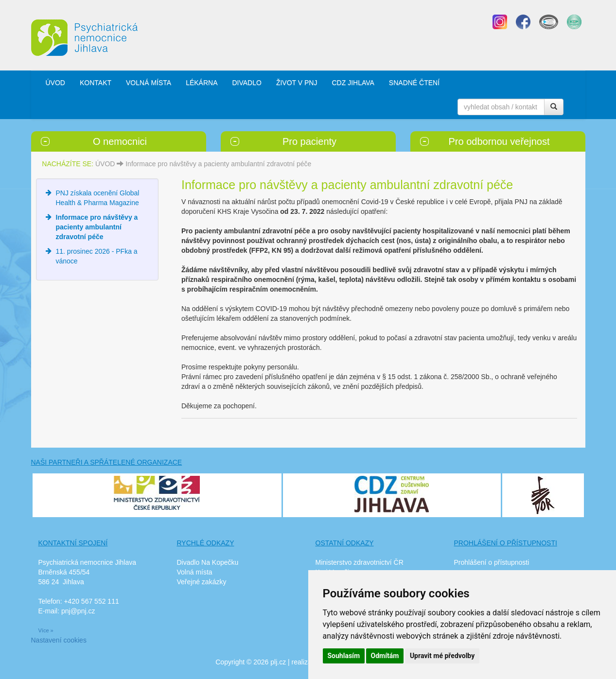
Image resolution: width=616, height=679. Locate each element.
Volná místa (195, 572)
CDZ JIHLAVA (353, 83)
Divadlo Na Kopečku (208, 562)
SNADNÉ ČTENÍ (414, 83)
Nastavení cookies (59, 640)
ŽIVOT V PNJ (297, 83)
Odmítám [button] (385, 656)
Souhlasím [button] (344, 656)
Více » (46, 630)
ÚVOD (55, 83)
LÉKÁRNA (202, 83)
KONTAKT (96, 83)
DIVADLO (246, 83)
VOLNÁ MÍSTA (149, 83)
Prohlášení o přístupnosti (492, 562)
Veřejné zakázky (202, 582)
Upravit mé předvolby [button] (442, 656)
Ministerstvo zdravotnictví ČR (360, 562)
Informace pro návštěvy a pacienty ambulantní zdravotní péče (218, 164)
